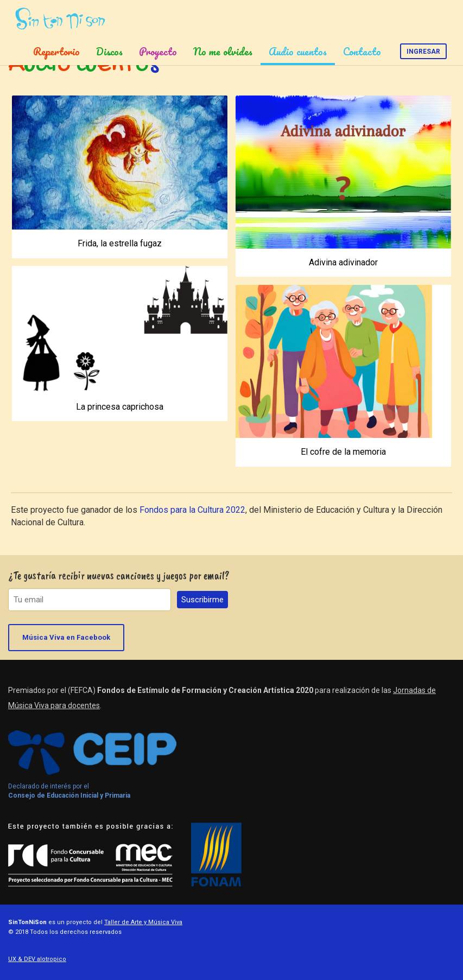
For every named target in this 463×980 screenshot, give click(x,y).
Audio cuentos (298, 52)
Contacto (362, 52)
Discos (109, 52)
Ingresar (423, 52)
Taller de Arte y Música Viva (143, 922)
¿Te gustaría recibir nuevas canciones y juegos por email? (119, 575)
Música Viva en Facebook (66, 637)
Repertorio (56, 52)
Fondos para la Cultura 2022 (192, 510)
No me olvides (223, 52)
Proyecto (158, 52)
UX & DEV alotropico (37, 959)
